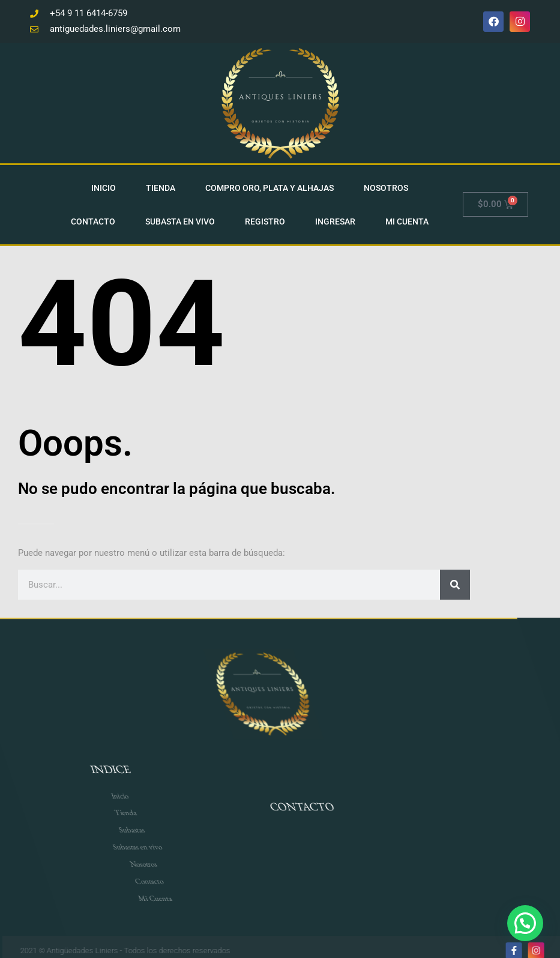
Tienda (163, 187)
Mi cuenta (409, 220)
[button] (525, 922)
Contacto (95, 220)
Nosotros (388, 187)
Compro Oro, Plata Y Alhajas (272, 187)
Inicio (106, 187)
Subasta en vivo (182, 220)
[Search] (455, 583)
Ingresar (338, 220)
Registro (267, 220)
